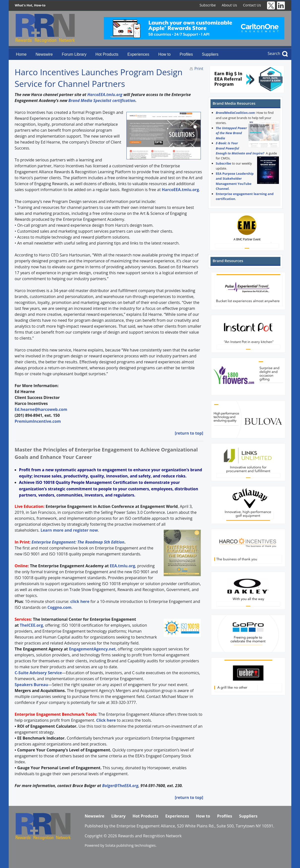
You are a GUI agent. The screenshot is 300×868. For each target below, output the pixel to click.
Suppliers (210, 54)
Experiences (138, 54)
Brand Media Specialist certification (102, 100)
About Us (229, 5)
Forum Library (74, 54)
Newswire (44, 54)
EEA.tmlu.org (122, 566)
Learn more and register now (69, 530)
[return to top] (189, 433)
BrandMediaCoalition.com (235, 113)
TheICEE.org (31, 625)
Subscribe (208, 5)
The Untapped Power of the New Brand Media (231, 133)
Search (274, 53)
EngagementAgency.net (92, 649)
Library (118, 816)
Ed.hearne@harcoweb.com (41, 409)
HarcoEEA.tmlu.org (105, 95)
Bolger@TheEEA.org (120, 786)
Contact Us (252, 5)
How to (164, 54)
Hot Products (107, 54)
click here (80, 601)
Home (21, 54)
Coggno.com (59, 607)
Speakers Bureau (31, 685)
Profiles (186, 54)
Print (199, 69)
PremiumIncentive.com (38, 421)
